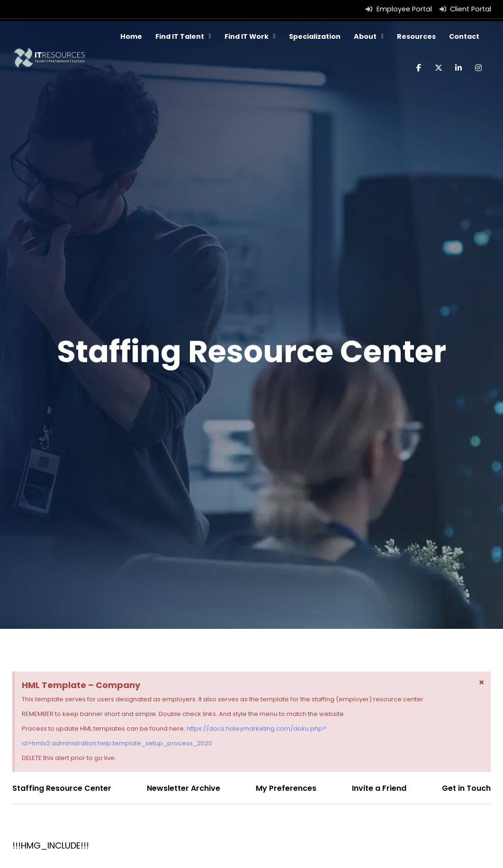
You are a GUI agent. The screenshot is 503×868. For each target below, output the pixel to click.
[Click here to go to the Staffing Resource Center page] (62, 788)
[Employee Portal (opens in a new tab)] (399, 9)
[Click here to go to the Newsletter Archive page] (184, 788)
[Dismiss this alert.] (481, 682)
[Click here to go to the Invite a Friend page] (379, 788)
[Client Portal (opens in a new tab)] (466, 9)
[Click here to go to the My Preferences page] (286, 788)
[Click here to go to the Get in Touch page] (466, 788)
